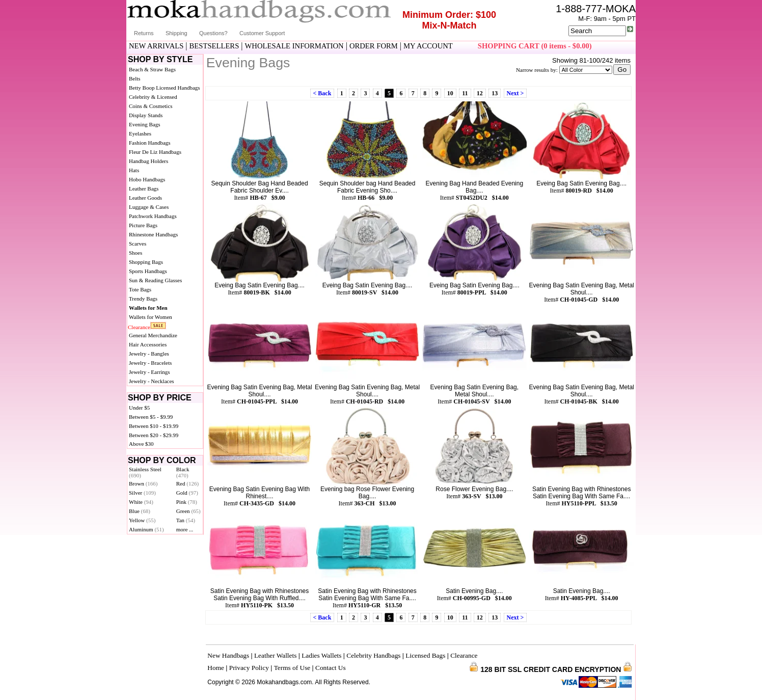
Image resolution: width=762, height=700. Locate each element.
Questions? (213, 33)
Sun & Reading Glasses (155, 280)
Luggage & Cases (149, 207)
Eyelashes (140, 133)
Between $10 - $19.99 (154, 426)
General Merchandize (153, 335)
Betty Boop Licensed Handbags (165, 88)
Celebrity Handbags (373, 655)
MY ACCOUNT (428, 46)
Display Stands (146, 115)
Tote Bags (140, 289)
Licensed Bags (425, 655)
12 (480, 93)
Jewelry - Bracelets (150, 363)
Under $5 (139, 408)
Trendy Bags (143, 299)
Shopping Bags (146, 262)
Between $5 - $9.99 (151, 417)
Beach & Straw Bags (152, 69)
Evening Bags (144, 124)
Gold (187, 493)
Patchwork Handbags (153, 216)
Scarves (138, 244)
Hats (134, 170)
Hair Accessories (148, 344)
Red (187, 483)
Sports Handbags (148, 271)
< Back (322, 93)
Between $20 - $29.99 (154, 435)
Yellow (142, 520)
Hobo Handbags (147, 179)
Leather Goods (145, 198)
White (141, 502)
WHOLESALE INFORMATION (294, 46)
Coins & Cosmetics (151, 106)
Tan (186, 520)
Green (188, 511)
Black (183, 472)
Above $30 (141, 444)
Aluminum (146, 529)
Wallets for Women (151, 317)
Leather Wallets (275, 655)
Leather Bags (144, 189)
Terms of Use (292, 668)
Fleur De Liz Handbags (155, 152)
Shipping (176, 33)
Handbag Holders (148, 161)
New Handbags (228, 655)
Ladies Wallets (321, 655)
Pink (187, 502)
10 (450, 93)
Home (216, 668)
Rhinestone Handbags (153, 234)
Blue (140, 511)
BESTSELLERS (214, 46)
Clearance (139, 327)
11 (465, 93)
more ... (185, 529)
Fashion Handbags (150, 143)
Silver (142, 493)
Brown (143, 483)
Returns (144, 33)
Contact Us (331, 668)
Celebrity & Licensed (153, 97)
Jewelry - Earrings (149, 372)
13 (495, 93)
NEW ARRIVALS (156, 46)
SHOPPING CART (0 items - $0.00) (535, 46)
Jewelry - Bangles (149, 354)
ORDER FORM (374, 46)
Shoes (135, 253)
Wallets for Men (148, 308)
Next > (515, 93)
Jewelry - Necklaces (152, 381)
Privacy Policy (249, 668)
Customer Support (262, 33)
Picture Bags (143, 225)
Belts (135, 78)
